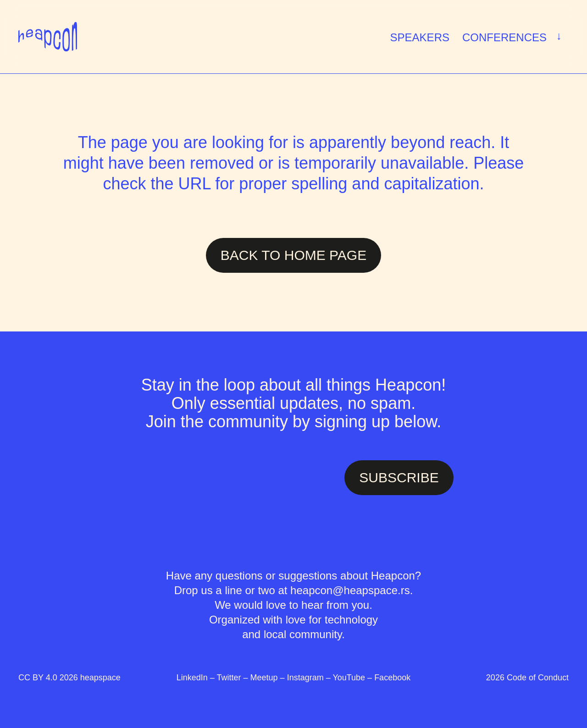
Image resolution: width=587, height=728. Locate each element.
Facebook (392, 678)
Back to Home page (293, 255)
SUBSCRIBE (399, 477)
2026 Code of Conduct (527, 678)
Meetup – (269, 678)
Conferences (514, 37)
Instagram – (310, 678)
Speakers (420, 37)
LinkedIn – (197, 678)
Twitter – (234, 678)
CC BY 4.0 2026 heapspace (69, 678)
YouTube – (353, 678)
